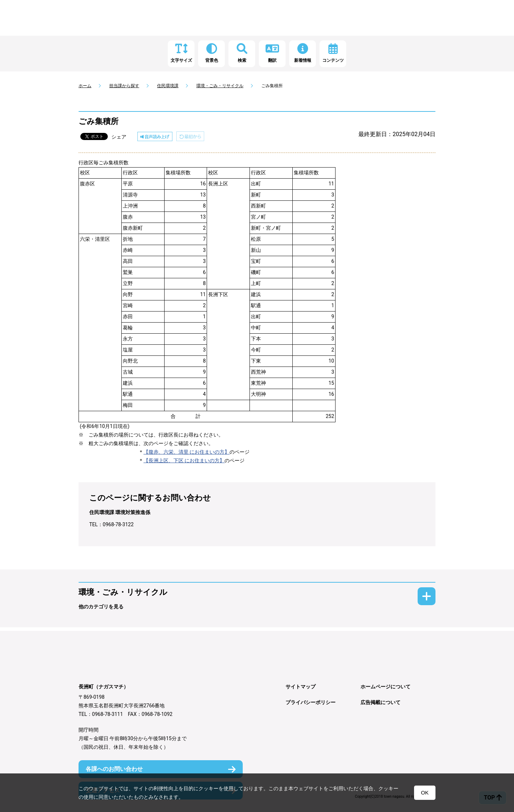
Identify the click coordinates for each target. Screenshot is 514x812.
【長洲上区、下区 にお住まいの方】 (184, 460)
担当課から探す (124, 86)
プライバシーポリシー (311, 702)
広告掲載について (381, 702)
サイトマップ (301, 687)
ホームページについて (385, 687)
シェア (119, 137)
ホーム (85, 86)
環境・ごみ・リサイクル (220, 86)
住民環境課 (168, 86)
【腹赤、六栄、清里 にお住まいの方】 (187, 452)
